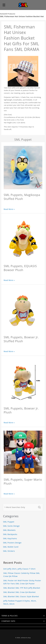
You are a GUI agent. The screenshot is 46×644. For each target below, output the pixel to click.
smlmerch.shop (26, 638)
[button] (4, 5)
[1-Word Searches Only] (20, 507)
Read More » (9, 209)
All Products (10, 14)
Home (2, 14)
